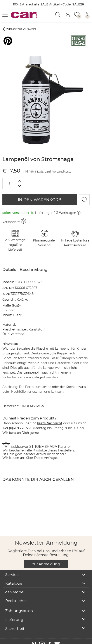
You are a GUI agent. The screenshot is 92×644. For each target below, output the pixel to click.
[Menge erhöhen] (20, 175)
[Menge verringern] (20, 181)
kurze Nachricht (50, 418)
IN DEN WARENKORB (40, 195)
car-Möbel (15, 587)
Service (12, 569)
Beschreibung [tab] (34, 264)
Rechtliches (16, 595)
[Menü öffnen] (5, 15)
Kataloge (14, 578)
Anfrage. (51, 453)
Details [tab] (9, 264)
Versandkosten (63, 166)
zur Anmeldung (46, 559)
